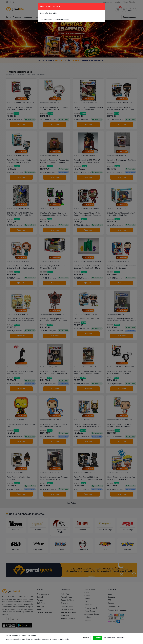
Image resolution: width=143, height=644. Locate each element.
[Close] (103, 6)
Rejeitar (86, 638)
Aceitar (97, 638)
